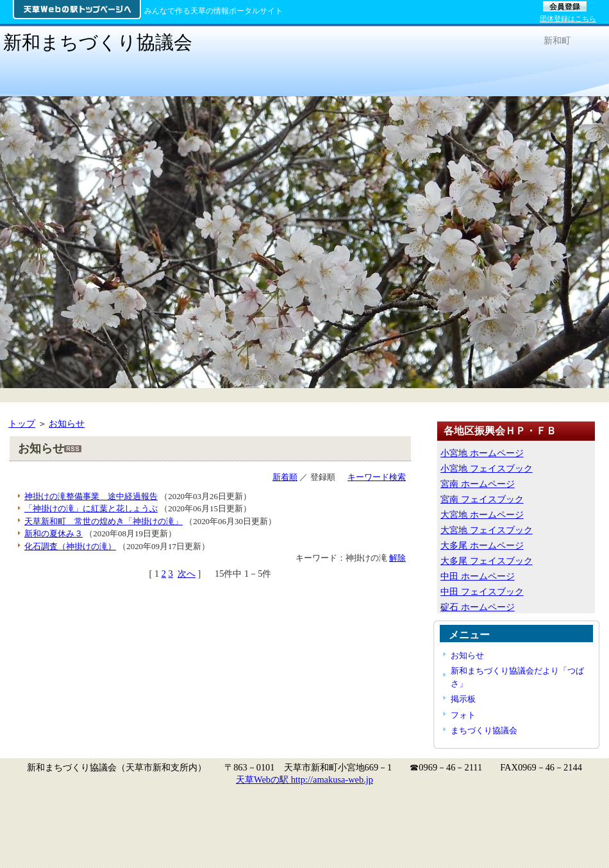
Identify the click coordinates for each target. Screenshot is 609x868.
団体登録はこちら (568, 19)
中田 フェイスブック (482, 591)
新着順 (285, 477)
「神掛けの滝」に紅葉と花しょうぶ (91, 508)
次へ (187, 574)
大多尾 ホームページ (482, 545)
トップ (22, 423)
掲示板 (463, 699)
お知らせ (67, 423)
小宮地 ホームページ (482, 453)
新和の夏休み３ (54, 533)
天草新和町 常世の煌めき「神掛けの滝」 (104, 521)
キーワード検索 (377, 477)
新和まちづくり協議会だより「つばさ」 (517, 677)
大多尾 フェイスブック (487, 561)
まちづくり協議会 (484, 730)
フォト (463, 715)
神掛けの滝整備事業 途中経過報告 (91, 496)
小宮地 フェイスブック (487, 468)
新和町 (557, 40)
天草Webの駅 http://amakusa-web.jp (304, 779)
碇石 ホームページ (478, 607)
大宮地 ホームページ (482, 515)
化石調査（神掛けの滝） (70, 546)
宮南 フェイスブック (482, 499)
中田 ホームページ (478, 576)
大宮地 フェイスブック (487, 530)
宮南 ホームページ (478, 484)
